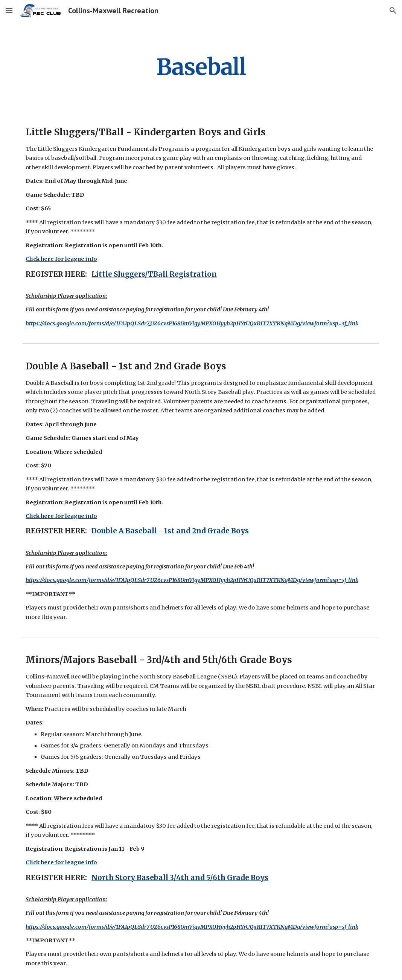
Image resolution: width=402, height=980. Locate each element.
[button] (9, 10)
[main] (201, 67)
